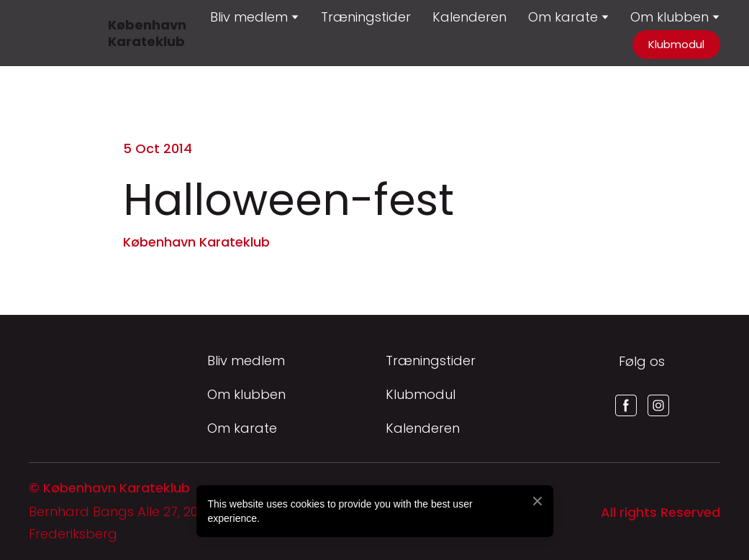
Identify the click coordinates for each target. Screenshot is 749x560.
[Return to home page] (46, 33)
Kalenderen (469, 17)
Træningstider (366, 17)
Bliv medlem (246, 361)
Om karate (242, 428)
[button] (676, 45)
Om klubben (669, 17)
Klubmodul (421, 394)
